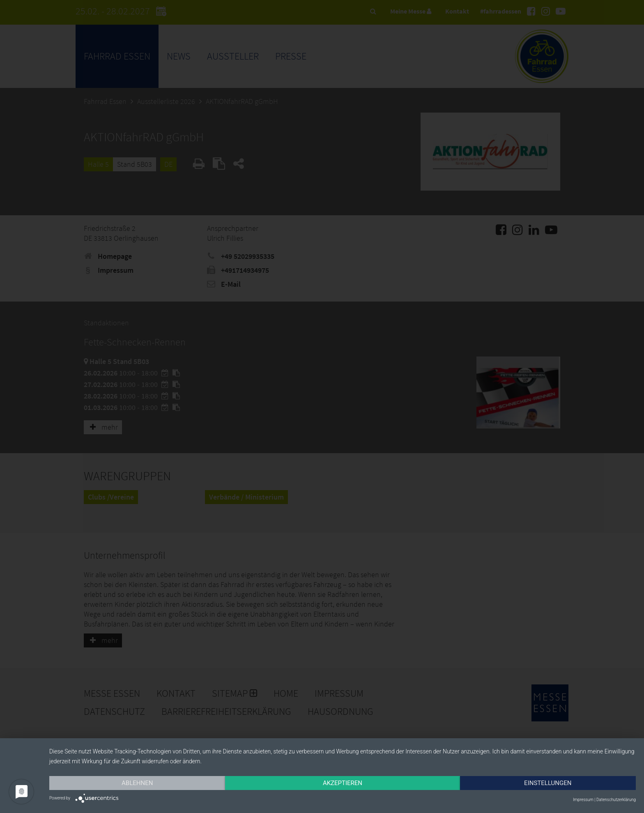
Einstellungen (548, 783)
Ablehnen (137, 783)
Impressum (583, 800)
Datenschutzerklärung (616, 800)
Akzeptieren (343, 783)
